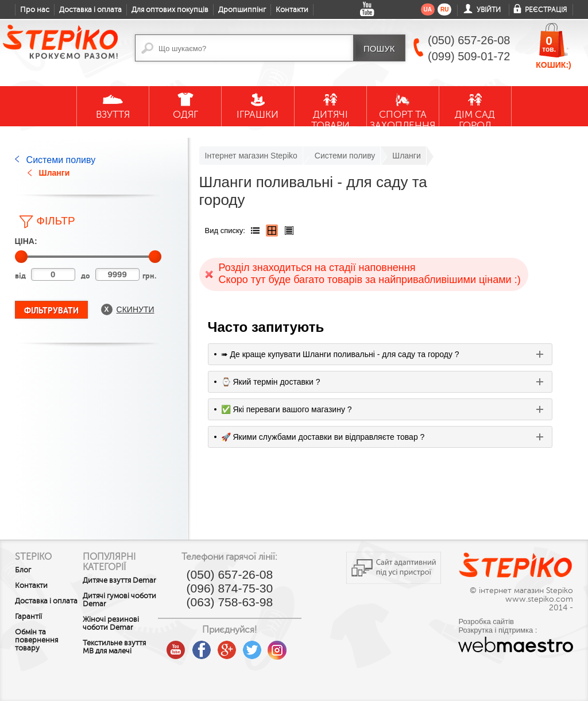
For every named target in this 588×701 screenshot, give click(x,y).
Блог (23, 570)
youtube (194, 646)
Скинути (136, 309)
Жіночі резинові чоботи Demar (120, 632)
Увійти (489, 10)
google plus (245, 650)
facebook (219, 646)
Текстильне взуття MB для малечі (116, 659)
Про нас (35, 10)
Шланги (55, 173)
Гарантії (28, 625)
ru (444, 9)
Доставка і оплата (90, 10)
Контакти (292, 10)
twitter (270, 646)
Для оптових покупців (170, 10)
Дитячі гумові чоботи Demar (117, 608)
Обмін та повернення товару (36, 648)
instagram (295, 646)
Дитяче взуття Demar (116, 584)
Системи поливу (61, 160)
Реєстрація (546, 10)
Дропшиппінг (242, 10)
